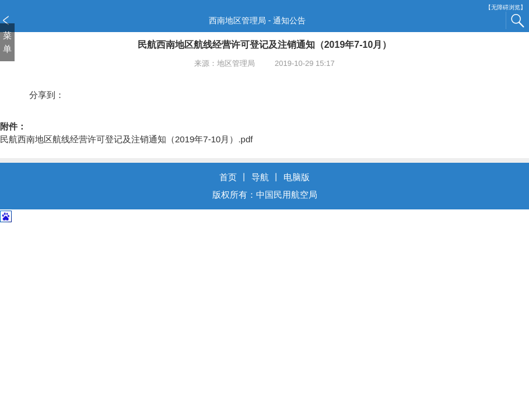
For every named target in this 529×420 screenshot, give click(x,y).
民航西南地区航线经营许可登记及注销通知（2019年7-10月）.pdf (126, 139)
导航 (260, 177)
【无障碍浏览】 (506, 7)
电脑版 (297, 177)
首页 (228, 177)
